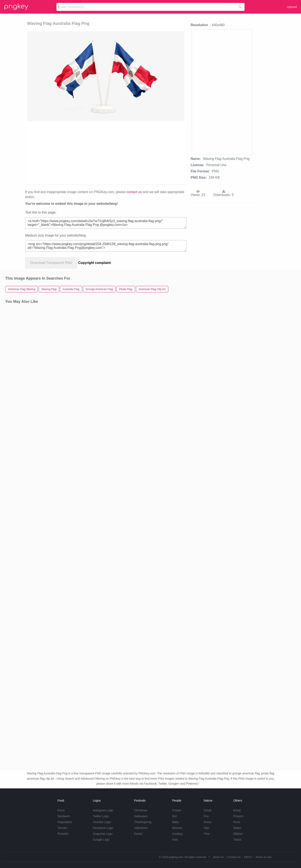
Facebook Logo (103, 828)
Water (237, 828)
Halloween (141, 816)
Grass (207, 822)
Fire (206, 816)
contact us (134, 192)
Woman (177, 828)
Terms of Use (263, 857)
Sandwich (64, 816)
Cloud (207, 810)
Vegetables (65, 822)
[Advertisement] (106, 153)
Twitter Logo (101, 816)
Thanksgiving (143, 822)
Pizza (61, 810)
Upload (292, 7)
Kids (175, 840)
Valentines (141, 828)
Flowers (238, 816)
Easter (138, 834)
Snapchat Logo (103, 834)
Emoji (237, 810)
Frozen (177, 810)
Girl (175, 816)
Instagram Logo (103, 810)
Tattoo (237, 840)
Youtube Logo (102, 822)
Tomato (62, 828)
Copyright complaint (95, 263)
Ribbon (238, 834)
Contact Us (234, 857)
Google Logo (101, 840)
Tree (207, 834)
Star (206, 828)
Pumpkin (63, 834)
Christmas (141, 810)
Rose (237, 822)
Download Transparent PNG (51, 263)
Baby (176, 822)
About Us (218, 857)
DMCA (248, 857)
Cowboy (178, 834)
